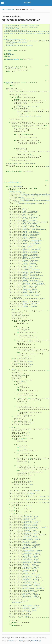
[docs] (47, 65)
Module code (10, 9)
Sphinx (11, 641)
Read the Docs (36, 641)
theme (21, 641)
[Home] (3, 9)
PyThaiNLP (27, 3)
